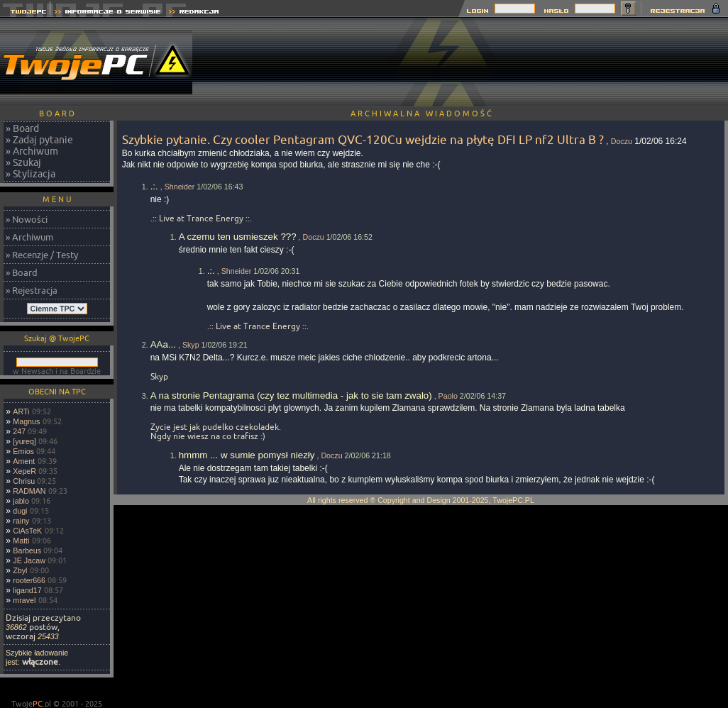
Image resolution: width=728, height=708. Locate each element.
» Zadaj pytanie (39, 140)
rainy (21, 521)
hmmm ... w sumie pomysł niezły (247, 455)
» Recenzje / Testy (42, 255)
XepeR (24, 471)
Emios (23, 451)
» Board (22, 128)
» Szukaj (23, 162)
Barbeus (27, 551)
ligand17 (27, 590)
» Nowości (27, 219)
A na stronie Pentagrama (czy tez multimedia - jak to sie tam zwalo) (291, 396)
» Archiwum (32, 151)
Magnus (26, 421)
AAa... (163, 344)
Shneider (180, 187)
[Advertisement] (665, 62)
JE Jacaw (29, 560)
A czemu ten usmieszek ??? (238, 237)
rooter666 (29, 580)
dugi (20, 511)
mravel (24, 600)
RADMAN (29, 491)
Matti (21, 541)
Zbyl (20, 570)
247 (19, 431)
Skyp (191, 345)
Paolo (448, 396)
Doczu (622, 141)
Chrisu (24, 481)
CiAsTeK (27, 531)
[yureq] (24, 441)
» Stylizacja (31, 174)
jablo (21, 501)
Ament (24, 461)
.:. (154, 186)
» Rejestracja (32, 290)
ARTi (21, 411)
